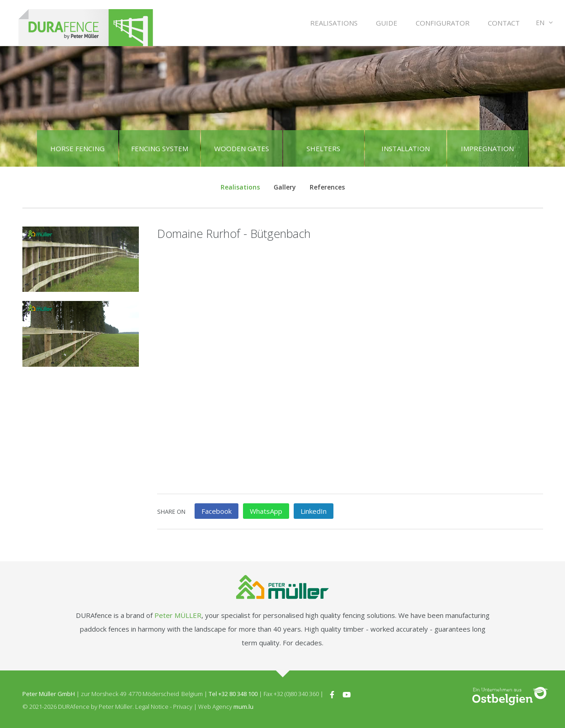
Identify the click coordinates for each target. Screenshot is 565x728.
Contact (504, 23)
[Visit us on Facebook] (332, 694)
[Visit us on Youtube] (347, 694)
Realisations (334, 23)
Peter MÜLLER (178, 615)
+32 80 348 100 (238, 694)
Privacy (183, 707)
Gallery (285, 187)
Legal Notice (152, 707)
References (327, 187)
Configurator (443, 23)
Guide (387, 23)
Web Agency (215, 707)
